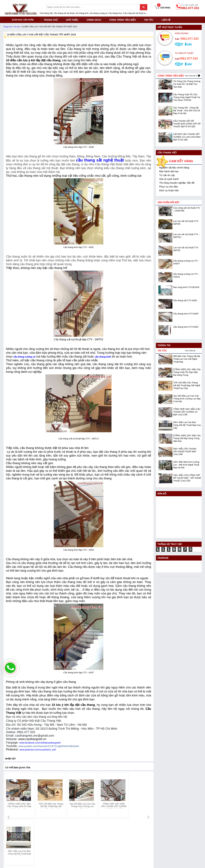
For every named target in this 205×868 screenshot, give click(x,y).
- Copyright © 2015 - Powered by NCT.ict (172, 859)
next (148, 796)
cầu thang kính (103, 357)
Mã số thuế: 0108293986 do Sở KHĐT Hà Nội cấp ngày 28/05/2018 (39, 834)
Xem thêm (189, 76)
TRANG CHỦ (51, 20)
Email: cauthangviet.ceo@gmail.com (22, 846)
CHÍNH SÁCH (94, 20)
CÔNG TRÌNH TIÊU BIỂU (123, 20)
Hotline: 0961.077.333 (15, 842)
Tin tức (149, 20)
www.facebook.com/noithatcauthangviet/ (40, 743)
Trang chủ (8, 27)
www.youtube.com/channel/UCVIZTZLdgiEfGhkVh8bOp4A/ (49, 746)
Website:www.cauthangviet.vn (19, 850)
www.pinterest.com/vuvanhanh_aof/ (38, 750)
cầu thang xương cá (24, 357)
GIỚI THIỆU (72, 20)
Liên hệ (166, 20)
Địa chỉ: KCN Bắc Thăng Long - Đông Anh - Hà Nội (30, 838)
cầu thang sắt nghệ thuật (100, 160)
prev (9, 796)
